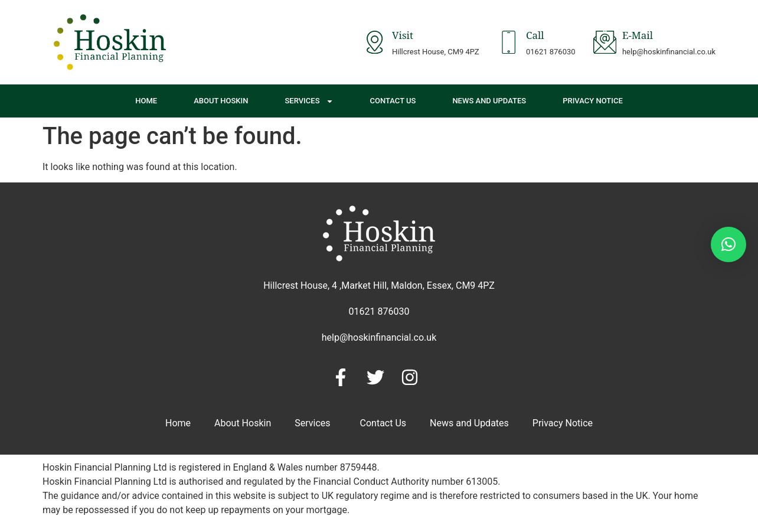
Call (535, 37)
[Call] (508, 42)
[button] (728, 244)
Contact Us (393, 101)
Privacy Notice (593, 101)
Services (309, 101)
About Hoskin (221, 101)
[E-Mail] (605, 42)
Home (146, 101)
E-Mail (638, 37)
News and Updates (489, 101)
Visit (402, 37)
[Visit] (374, 42)
